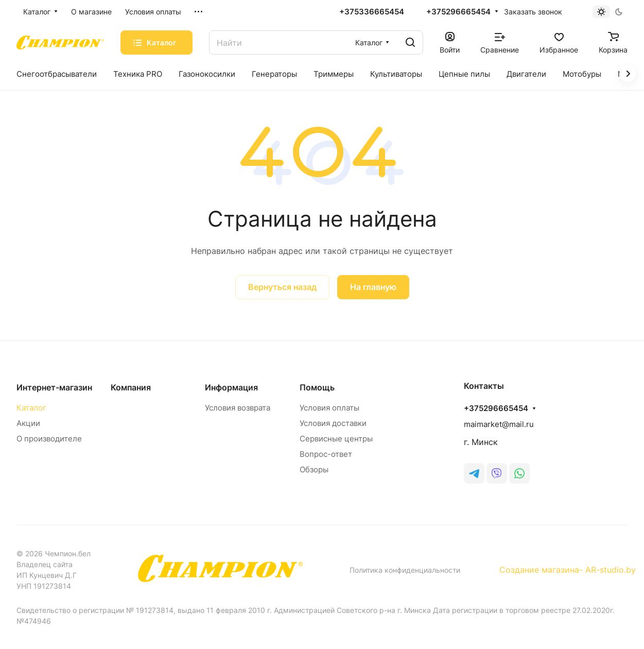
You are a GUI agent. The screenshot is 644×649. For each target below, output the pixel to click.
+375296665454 (458, 12)
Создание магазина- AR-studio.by (568, 570)
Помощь (317, 387)
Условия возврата (238, 408)
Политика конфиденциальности (405, 570)
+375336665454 (372, 12)
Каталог (31, 408)
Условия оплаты (329, 408)
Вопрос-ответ (326, 454)
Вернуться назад (282, 287)
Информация (231, 387)
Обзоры (314, 469)
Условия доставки (333, 423)
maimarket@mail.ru (499, 424)
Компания (131, 387)
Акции (28, 423)
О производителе (49, 439)
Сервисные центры (336, 439)
